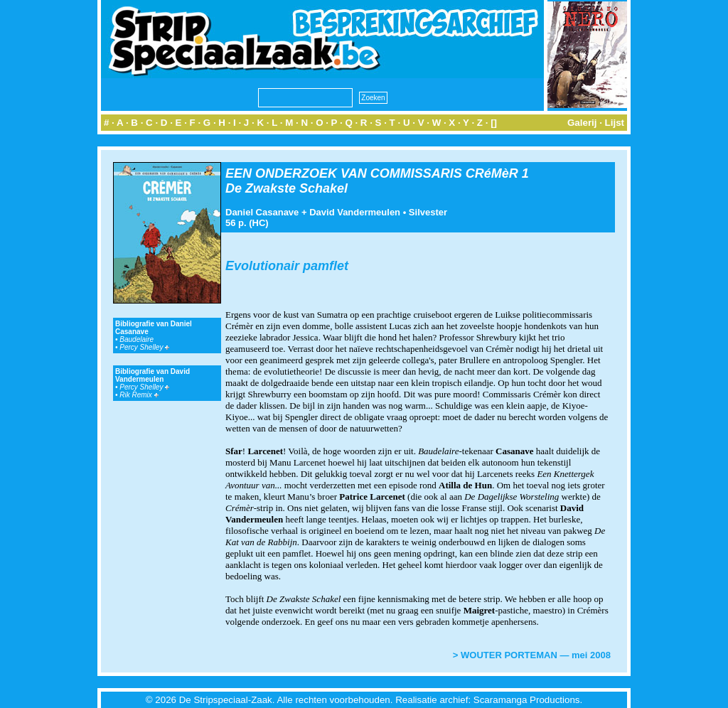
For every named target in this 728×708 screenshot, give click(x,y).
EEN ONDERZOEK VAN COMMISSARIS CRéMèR (372, 173)
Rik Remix (139, 395)
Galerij (582, 123)
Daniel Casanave (262, 212)
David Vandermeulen (355, 212)
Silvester (428, 212)
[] (494, 123)
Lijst (615, 123)
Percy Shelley (144, 347)
